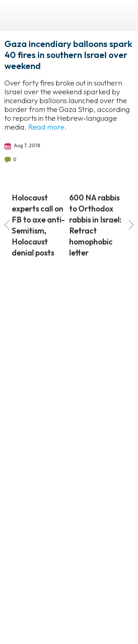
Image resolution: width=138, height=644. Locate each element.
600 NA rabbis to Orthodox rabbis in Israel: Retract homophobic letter (102, 225)
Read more (46, 127)
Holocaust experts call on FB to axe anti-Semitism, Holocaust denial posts (35, 225)
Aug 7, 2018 (22, 146)
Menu (125, 15)
